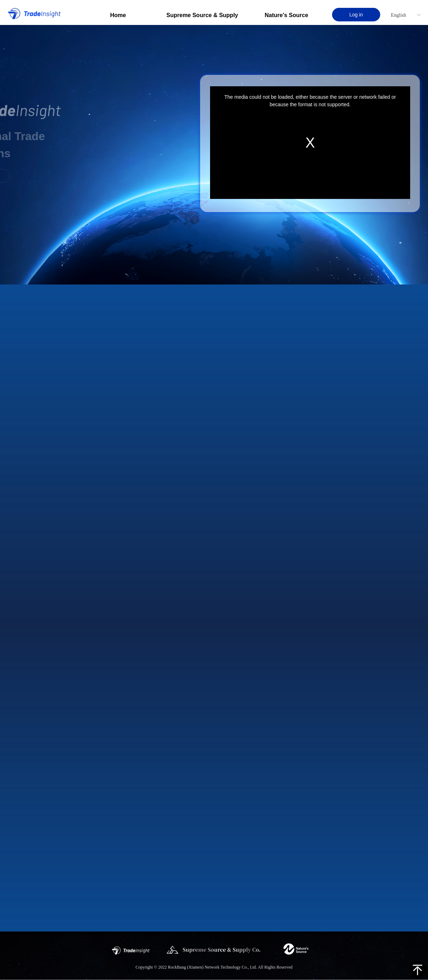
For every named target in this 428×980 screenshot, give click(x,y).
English (399, 15)
